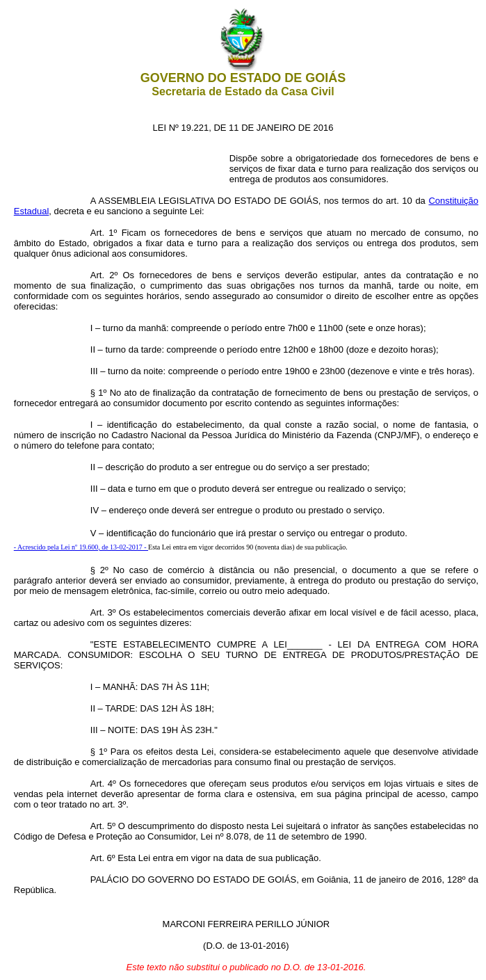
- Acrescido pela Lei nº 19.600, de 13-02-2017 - (81, 547)
